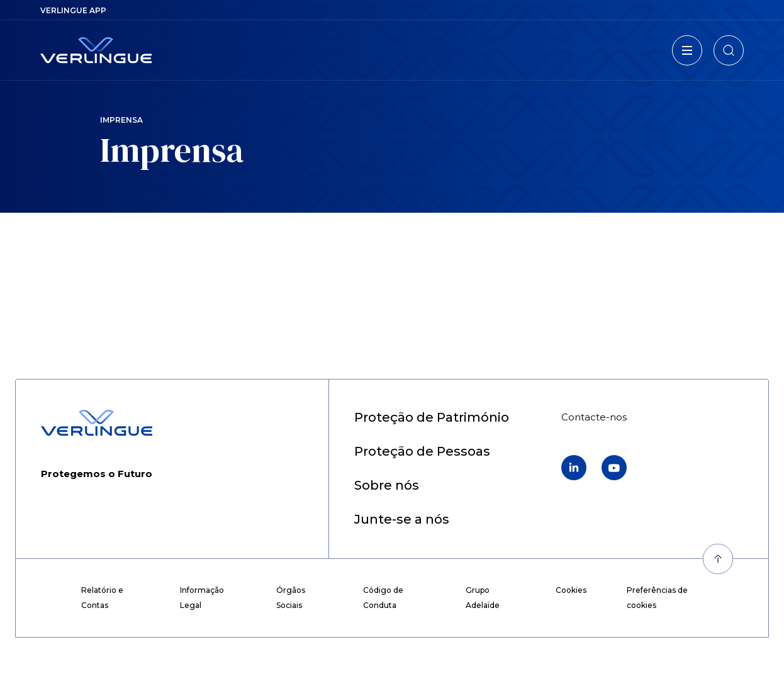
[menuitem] (73, 10)
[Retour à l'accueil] (96, 50)
